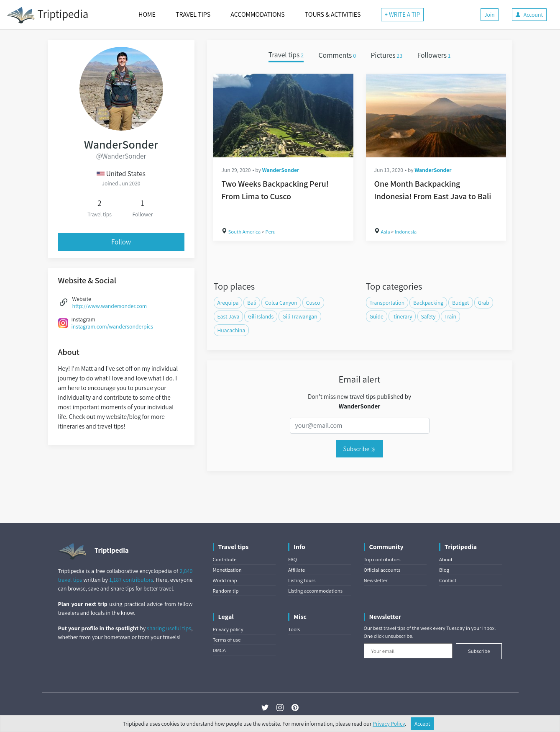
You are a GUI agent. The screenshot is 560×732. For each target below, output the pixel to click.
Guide (377, 316)
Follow (121, 242)
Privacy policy (228, 629)
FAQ (293, 559)
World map (225, 580)
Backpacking (428, 303)
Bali (252, 303)
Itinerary (402, 316)
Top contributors (382, 559)
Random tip (226, 591)
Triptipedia (47, 15)
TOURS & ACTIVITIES (333, 14)
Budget (460, 303)
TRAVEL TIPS (193, 14)
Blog (444, 570)
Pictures (386, 55)
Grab (484, 303)
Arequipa (228, 303)
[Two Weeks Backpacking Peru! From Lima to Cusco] (283, 116)
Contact (448, 580)
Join (490, 15)
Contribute (225, 559)
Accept (422, 724)
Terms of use (227, 640)
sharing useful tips (169, 628)
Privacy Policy (389, 724)
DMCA (219, 650)
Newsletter (376, 580)
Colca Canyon (281, 303)
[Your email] (408, 651)
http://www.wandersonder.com (110, 306)
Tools (294, 629)
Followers (434, 55)
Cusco (313, 303)
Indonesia (406, 232)
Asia (386, 232)
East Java (229, 316)
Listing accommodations (315, 591)
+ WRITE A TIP (403, 14)
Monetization (227, 570)
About (446, 559)
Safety (428, 316)
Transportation (387, 303)
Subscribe (359, 449)
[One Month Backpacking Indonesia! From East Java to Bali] (436, 116)
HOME (147, 14)
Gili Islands (261, 316)
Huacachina (231, 330)
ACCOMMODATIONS (257, 14)
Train (450, 316)
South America (245, 232)
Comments (337, 55)
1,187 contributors (131, 580)
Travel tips (286, 55)
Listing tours (302, 580)
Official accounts (382, 570)
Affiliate (297, 570)
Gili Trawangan (300, 316)
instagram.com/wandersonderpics (112, 326)
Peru (271, 232)
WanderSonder (281, 170)
